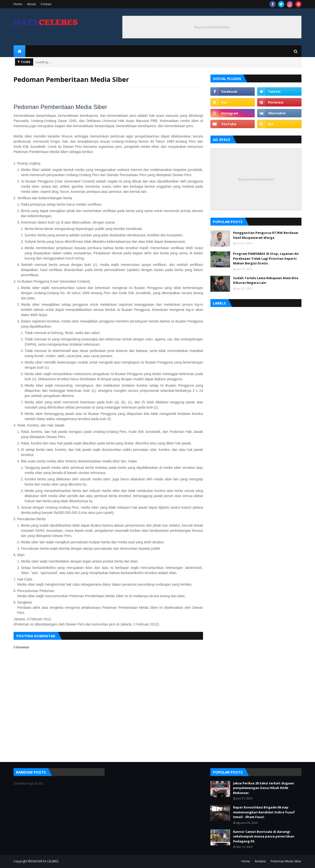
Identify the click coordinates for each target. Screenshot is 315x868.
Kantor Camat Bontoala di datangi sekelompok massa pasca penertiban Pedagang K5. (264, 836)
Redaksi (260, 861)
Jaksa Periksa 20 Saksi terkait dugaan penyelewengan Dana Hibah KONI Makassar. (264, 788)
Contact (46, 4)
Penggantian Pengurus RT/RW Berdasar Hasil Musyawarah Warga (266, 235)
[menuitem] (19, 51)
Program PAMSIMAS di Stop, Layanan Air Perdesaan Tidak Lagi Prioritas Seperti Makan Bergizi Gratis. (266, 258)
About (31, 4)
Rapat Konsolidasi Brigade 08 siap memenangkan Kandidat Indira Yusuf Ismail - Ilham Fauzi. (264, 812)
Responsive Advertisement (212, 27)
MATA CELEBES (48, 861)
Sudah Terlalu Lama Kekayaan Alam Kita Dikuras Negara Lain (266, 280)
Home (18, 4)
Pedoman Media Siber (286, 861)
